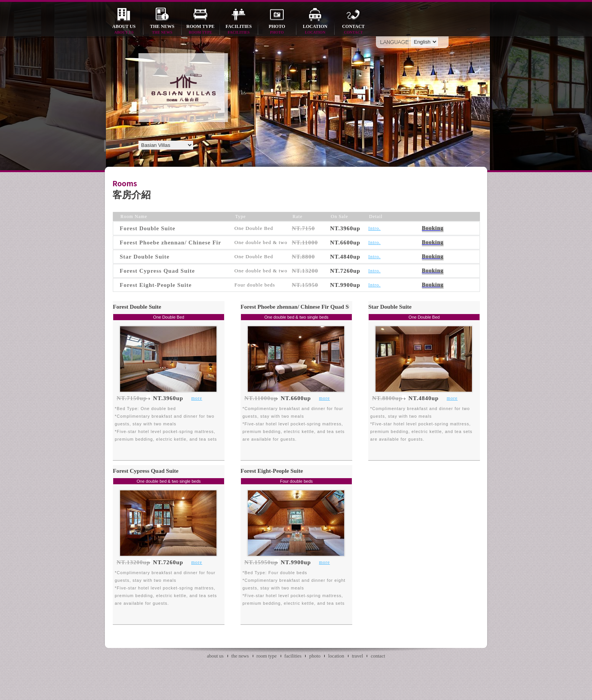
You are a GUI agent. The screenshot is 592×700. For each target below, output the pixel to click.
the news (162, 30)
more (197, 398)
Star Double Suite (390, 307)
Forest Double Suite (137, 307)
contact (353, 30)
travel (358, 656)
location (315, 30)
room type (200, 30)
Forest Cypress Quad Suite (146, 471)
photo (277, 30)
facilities (239, 30)
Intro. (374, 228)
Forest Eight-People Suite (272, 471)
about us (124, 30)
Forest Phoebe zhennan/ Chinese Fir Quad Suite (299, 307)
